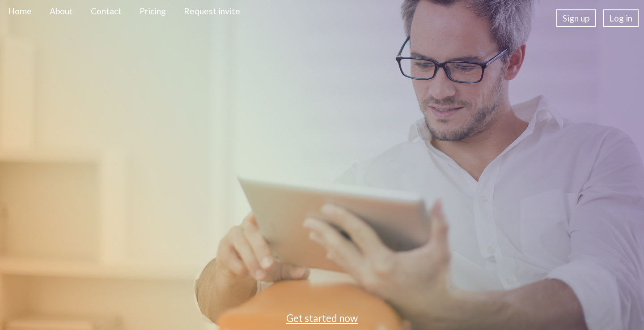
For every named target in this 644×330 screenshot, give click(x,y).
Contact (106, 11)
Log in (621, 18)
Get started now (322, 318)
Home (20, 11)
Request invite (212, 11)
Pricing (153, 11)
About (61, 11)
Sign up (576, 18)
